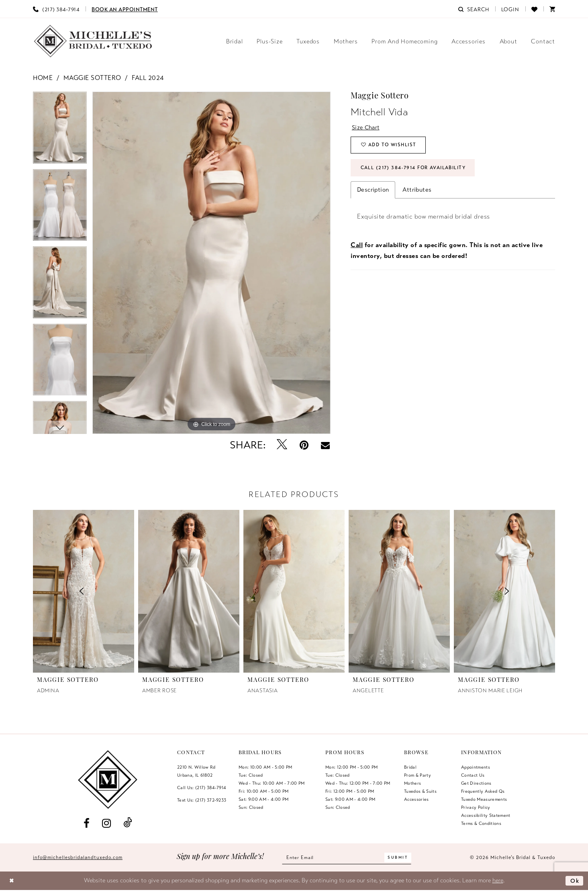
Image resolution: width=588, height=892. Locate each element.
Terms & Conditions (481, 823)
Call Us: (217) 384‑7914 (202, 788)
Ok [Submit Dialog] (574, 880)
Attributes (417, 192)
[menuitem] (56, 9)
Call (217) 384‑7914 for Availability (416, 170)
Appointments (476, 767)
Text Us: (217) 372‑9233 (202, 800)
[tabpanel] (60, 130)
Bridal (410, 767)
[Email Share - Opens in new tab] (325, 445)
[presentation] (189, 591)
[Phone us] (56, 9)
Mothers (412, 783)
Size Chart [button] (367, 127)
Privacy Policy (476, 807)
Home (43, 78)
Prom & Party (418, 775)
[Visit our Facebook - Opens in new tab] (86, 823)
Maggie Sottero (92, 78)
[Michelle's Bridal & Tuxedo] (93, 41)
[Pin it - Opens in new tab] (304, 445)
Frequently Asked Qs (483, 791)
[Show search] (474, 9)
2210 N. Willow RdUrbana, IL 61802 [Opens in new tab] (196, 771)
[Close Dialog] (12, 881)
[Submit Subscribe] (400, 858)
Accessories (416, 799)
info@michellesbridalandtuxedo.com (78, 857)
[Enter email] (347, 858)
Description (373, 192)
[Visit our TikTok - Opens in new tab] (128, 823)
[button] (510, 9)
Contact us (473, 775)
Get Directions (476, 783)
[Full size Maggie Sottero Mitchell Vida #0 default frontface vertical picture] (211, 263)
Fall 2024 (148, 78)
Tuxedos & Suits (420, 791)
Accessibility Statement (486, 815)
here (498, 880)
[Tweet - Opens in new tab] (282, 445)
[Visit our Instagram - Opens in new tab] (106, 823)
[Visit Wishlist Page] (534, 9)
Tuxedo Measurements (484, 799)
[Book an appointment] (125, 9)
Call (357, 247)
